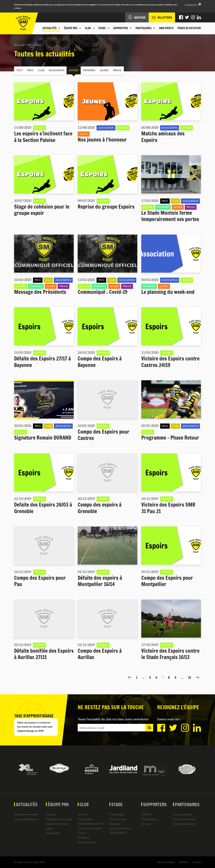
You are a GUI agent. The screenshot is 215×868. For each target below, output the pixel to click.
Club (40, 70)
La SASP (83, 814)
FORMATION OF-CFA (91, 823)
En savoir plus (191, 5)
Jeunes (101, 70)
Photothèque (149, 819)
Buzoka (146, 823)
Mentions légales (166, 862)
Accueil (19, 45)
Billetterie (184, 862)
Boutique (115, 823)
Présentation (117, 814)
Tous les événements (26, 819)
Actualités (34, 45)
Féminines (87, 70)
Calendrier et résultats (59, 819)
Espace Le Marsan (120, 828)
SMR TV (146, 814)
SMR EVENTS (166, 28)
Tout (19, 70)
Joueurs (51, 814)
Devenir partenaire (184, 819)
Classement (53, 833)
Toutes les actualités (26, 814)
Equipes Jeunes (87, 842)
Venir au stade (118, 819)
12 (190, 677)
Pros (30, 70)
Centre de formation (90, 828)
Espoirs (72, 70)
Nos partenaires (183, 814)
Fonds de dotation (189, 28)
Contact (197, 862)
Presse (114, 70)
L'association (85, 819)
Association (55, 70)
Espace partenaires (184, 823)
